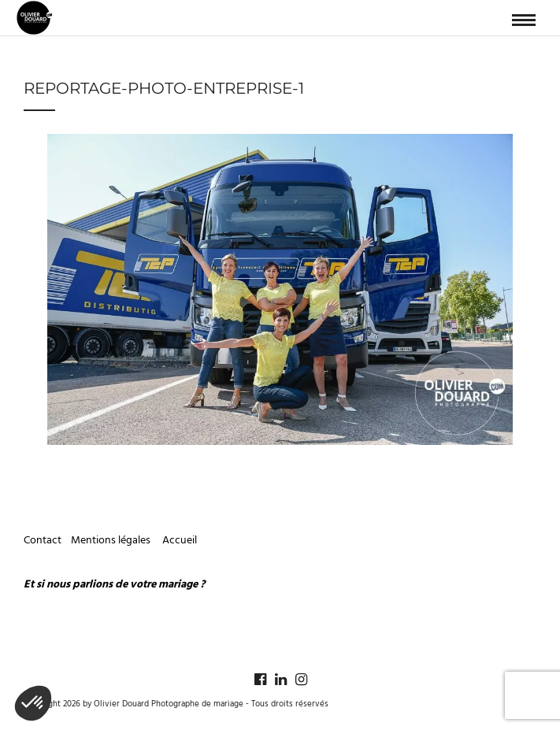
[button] (33, 703)
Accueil (180, 541)
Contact (43, 541)
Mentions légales (112, 541)
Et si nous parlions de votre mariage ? (114, 585)
